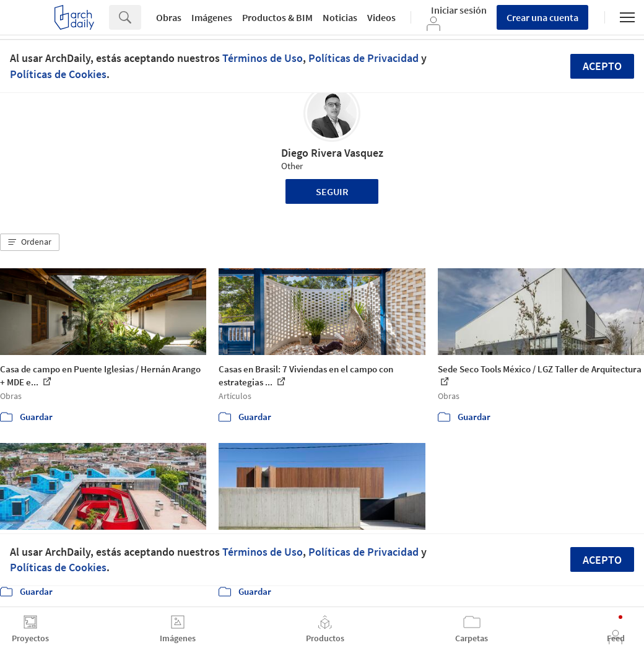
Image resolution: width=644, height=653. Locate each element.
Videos (381, 17)
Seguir (332, 191)
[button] (30, 242)
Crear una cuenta (542, 17)
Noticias (340, 17)
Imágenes (212, 17)
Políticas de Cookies (58, 74)
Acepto (602, 66)
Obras (169, 17)
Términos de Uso (263, 58)
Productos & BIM (277, 17)
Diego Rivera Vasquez (332, 153)
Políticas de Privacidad (363, 58)
